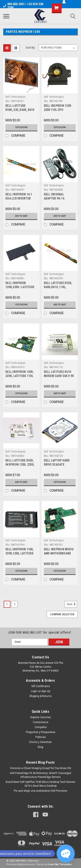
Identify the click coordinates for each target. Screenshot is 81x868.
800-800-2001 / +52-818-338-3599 (24, 6)
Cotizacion (21, 127)
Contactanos (41, 722)
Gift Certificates (41, 686)
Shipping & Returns (40, 696)
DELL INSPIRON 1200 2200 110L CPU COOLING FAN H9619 (58, 110)
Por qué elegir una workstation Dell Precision (40, 791)
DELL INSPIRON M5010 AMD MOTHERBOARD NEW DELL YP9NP (59, 553)
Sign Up (46, 691)
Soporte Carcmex (40, 717)
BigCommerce (27, 864)
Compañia (41, 727)
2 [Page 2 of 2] (15, 604)
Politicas (41, 737)
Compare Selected (62, 614)
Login (34, 691)
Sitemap (33, 861)
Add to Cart (21, 216)
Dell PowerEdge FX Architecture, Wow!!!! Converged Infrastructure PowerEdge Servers (40, 775)
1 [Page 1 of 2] (7, 604)
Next (72, 604)
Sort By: (30, 48)
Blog (40, 747)
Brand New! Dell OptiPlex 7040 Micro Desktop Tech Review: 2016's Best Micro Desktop (41, 784)
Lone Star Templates (60, 864)
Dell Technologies (15, 97)
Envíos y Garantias (40, 742)
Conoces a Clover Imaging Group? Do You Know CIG (40, 768)
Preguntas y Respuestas (41, 732)
